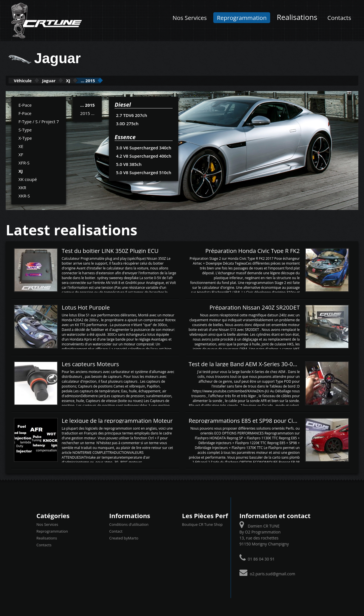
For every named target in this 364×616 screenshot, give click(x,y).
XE (21, 146)
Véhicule (27, 80)
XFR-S (24, 162)
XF (21, 154)
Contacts (339, 18)
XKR (22, 187)
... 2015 (117, 80)
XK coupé (28, 179)
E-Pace (25, 104)
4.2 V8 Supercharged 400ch (143, 155)
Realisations (297, 17)
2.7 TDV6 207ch (131, 115)
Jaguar (63, 80)
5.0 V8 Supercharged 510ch (143, 172)
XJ (90, 80)
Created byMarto (124, 538)
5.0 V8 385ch (129, 164)
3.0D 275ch (127, 123)
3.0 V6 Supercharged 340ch (143, 147)
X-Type (25, 137)
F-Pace (25, 113)
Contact (116, 531)
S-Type (25, 129)
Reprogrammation (242, 18)
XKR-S (24, 195)
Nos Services (190, 18)
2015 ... (87, 113)
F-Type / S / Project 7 (39, 121)
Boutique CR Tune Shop (202, 524)
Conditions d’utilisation (129, 524)
